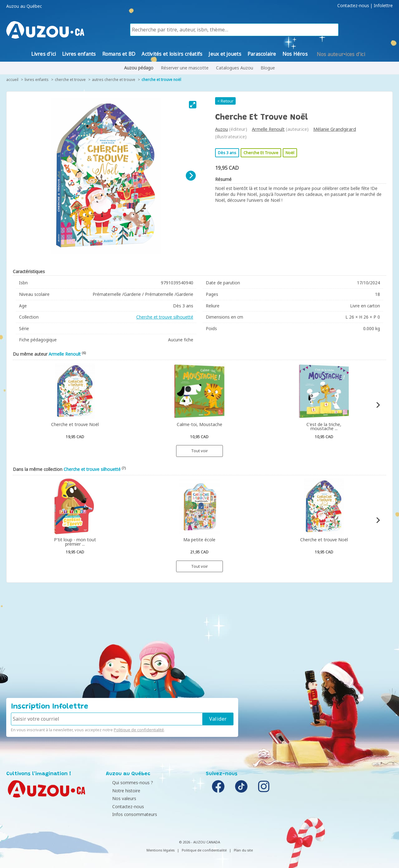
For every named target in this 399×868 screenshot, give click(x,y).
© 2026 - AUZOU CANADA (199, 842)
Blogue (268, 68)
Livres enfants (37, 80)
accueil (12, 80)
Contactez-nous (353, 6)
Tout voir (199, 451)
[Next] (191, 176)
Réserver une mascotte (185, 68)
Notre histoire (122, 791)
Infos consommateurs (130, 814)
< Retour (225, 101)
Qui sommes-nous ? (128, 783)
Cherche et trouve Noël (161, 80)
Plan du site (243, 850)
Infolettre (383, 6)
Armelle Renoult (268, 129)
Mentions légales (161, 850)
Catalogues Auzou (235, 68)
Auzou (221, 129)
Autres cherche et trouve (114, 80)
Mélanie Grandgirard (335, 129)
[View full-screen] (193, 105)
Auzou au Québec (24, 6)
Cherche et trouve (70, 80)
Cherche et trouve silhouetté (165, 317)
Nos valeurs (120, 798)
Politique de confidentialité (139, 730)
